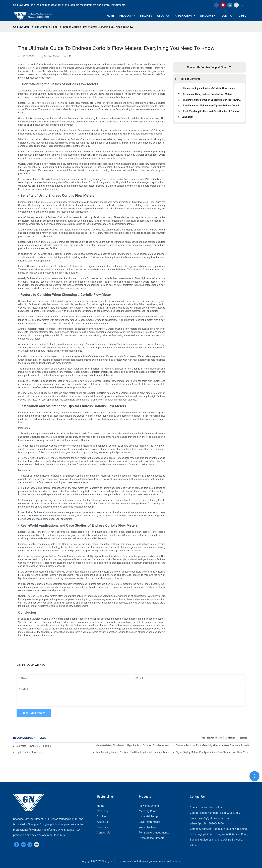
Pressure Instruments (152, 838)
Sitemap (177, 861)
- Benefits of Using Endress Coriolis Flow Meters (207, 94)
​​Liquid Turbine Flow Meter (29, 752)
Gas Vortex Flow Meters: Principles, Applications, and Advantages (33, 746)
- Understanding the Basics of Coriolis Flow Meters (208, 88)
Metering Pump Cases (212, 738)
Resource (243, 738)
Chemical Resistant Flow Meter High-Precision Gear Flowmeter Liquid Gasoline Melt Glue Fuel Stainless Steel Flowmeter (212, 745)
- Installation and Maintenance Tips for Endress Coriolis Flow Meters (212, 106)
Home (101, 806)
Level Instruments (149, 822)
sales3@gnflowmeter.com (213, 818)
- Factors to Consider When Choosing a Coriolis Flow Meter (212, 100)
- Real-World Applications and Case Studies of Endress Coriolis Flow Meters (212, 111)
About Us (102, 822)
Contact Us (104, 833)
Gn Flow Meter (22, 27)
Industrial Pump (148, 816)
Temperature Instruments (154, 833)
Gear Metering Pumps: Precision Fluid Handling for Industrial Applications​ (132, 752)
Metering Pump (148, 811)
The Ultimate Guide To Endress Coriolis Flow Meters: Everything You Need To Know (84, 27)
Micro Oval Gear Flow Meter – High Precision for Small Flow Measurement (132, 745)
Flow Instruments (149, 806)
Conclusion (187, 117)
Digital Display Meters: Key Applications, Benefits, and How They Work (212, 752)
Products (102, 811)
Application (230, 738)
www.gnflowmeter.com (156, 861)
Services (102, 816)
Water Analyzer (148, 827)
